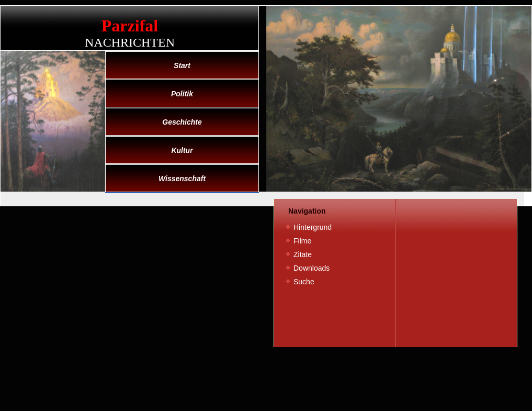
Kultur (182, 150)
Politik (182, 94)
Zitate (303, 254)
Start (182, 65)
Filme (302, 241)
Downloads (312, 268)
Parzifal (130, 26)
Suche (304, 282)
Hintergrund (313, 227)
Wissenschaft (182, 179)
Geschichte (182, 122)
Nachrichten (130, 42)
